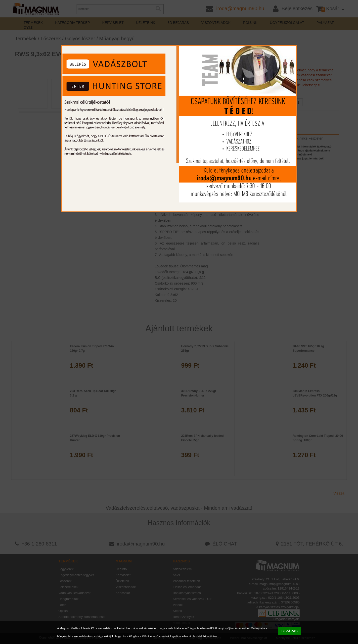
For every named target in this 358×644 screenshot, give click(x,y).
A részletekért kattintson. (204, 636)
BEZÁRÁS (290, 631)
